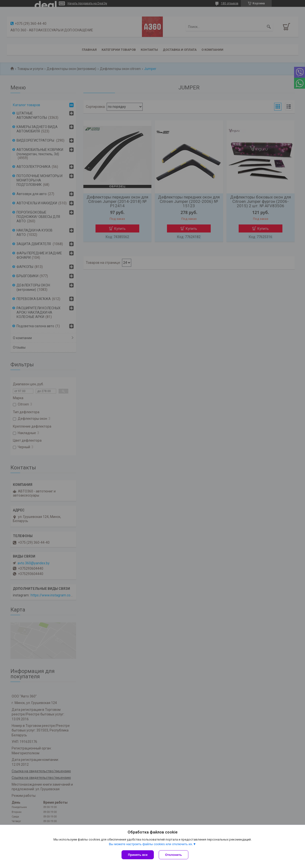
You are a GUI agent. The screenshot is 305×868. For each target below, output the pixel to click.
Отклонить (173, 855)
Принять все (138, 855)
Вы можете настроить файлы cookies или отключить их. (151, 844)
